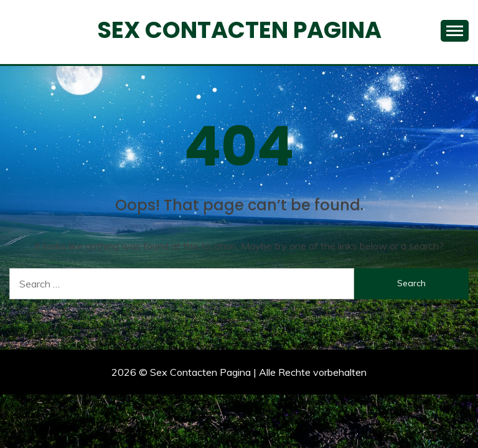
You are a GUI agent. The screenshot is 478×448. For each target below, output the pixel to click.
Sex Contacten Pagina (239, 30)
